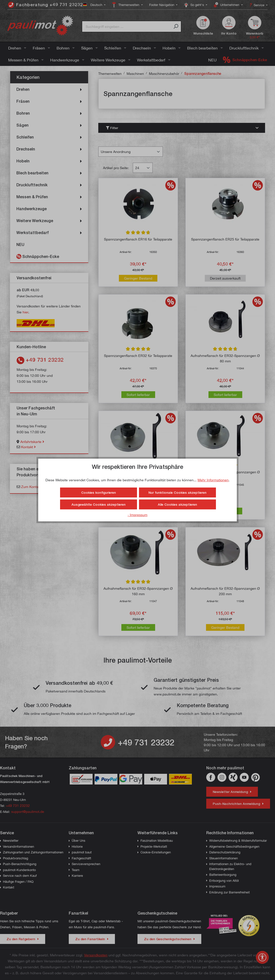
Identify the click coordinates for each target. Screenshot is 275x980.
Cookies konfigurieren (99, 492)
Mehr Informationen (213, 480)
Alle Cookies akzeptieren (177, 504)
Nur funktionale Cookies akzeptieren (177, 492)
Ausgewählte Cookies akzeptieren (99, 504)
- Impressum (137, 515)
